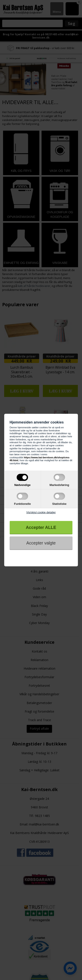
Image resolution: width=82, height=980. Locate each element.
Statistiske (59, 504)
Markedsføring (59, 485)
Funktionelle (22, 504)
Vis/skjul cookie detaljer (41, 512)
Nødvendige (22, 485)
